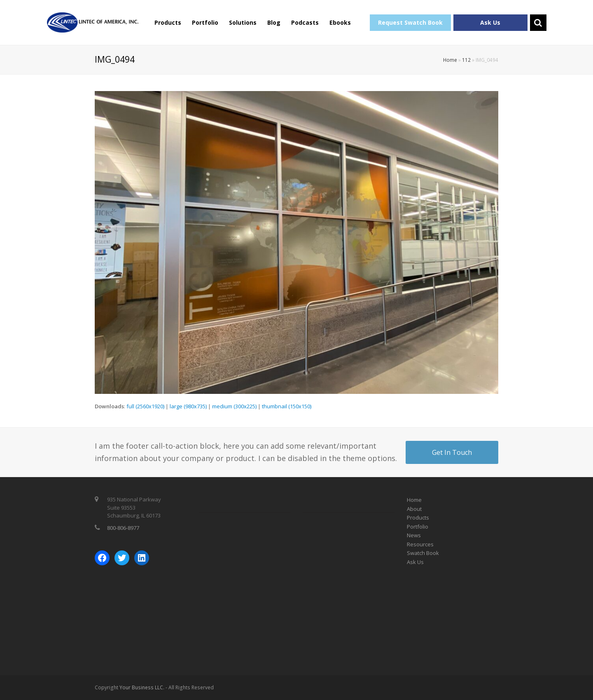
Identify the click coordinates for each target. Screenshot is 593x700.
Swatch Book (423, 553)
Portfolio (205, 22)
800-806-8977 (123, 528)
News (414, 535)
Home (450, 60)
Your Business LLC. (142, 687)
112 (466, 60)
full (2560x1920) (145, 406)
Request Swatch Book (410, 22)
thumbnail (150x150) (287, 406)
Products (168, 22)
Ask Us (490, 22)
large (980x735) (188, 406)
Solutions (243, 22)
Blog (274, 22)
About (414, 509)
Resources (420, 544)
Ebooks (340, 22)
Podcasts (305, 22)
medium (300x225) (234, 406)
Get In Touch (452, 452)
